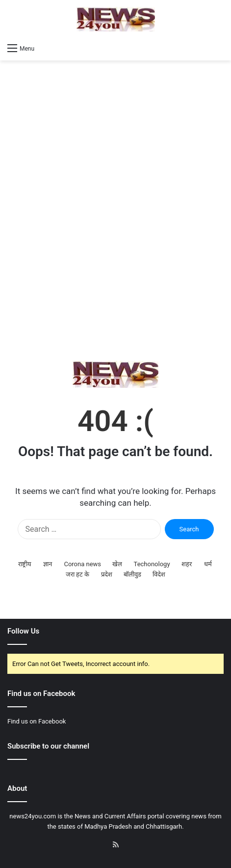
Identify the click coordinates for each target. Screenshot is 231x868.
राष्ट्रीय (25, 564)
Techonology (152, 564)
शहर (187, 564)
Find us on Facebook (37, 721)
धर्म (208, 564)
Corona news (82, 564)
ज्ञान (48, 564)
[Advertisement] (115, 211)
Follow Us (23, 631)
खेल (117, 564)
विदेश (159, 574)
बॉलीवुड (132, 574)
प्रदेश (107, 574)
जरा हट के (77, 574)
